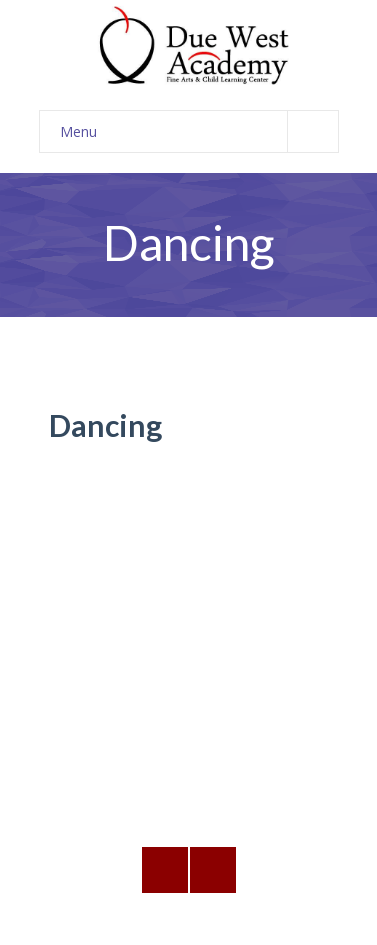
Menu (199, 131)
